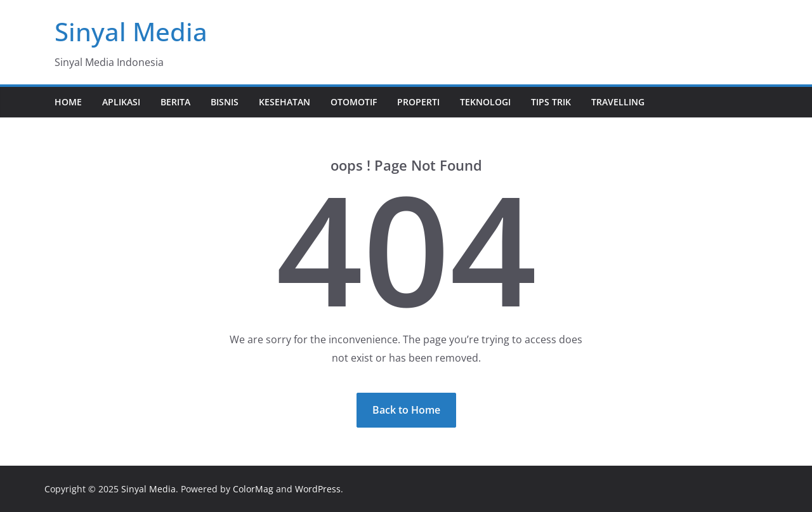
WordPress (318, 489)
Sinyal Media (131, 31)
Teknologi (485, 102)
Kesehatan (285, 102)
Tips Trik (551, 102)
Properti (418, 102)
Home (68, 102)
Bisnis (225, 102)
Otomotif (354, 102)
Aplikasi (121, 102)
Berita (175, 102)
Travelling (618, 102)
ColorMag (253, 489)
